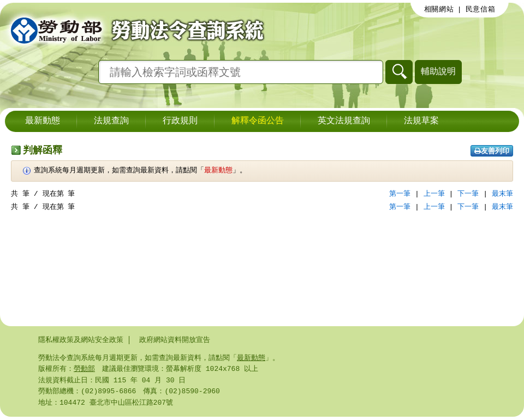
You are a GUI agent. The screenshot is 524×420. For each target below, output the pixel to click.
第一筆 (400, 194)
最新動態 (43, 121)
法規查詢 (111, 121)
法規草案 (421, 121)
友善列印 (492, 151)
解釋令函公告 (258, 121)
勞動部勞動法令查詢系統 (134, 30)
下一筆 (468, 194)
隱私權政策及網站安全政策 (81, 340)
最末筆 (502, 194)
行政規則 (180, 121)
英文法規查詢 (344, 121)
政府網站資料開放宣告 (175, 340)
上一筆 (434, 194)
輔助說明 (438, 71)
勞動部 (84, 370)
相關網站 (439, 9)
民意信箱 (481, 9)
